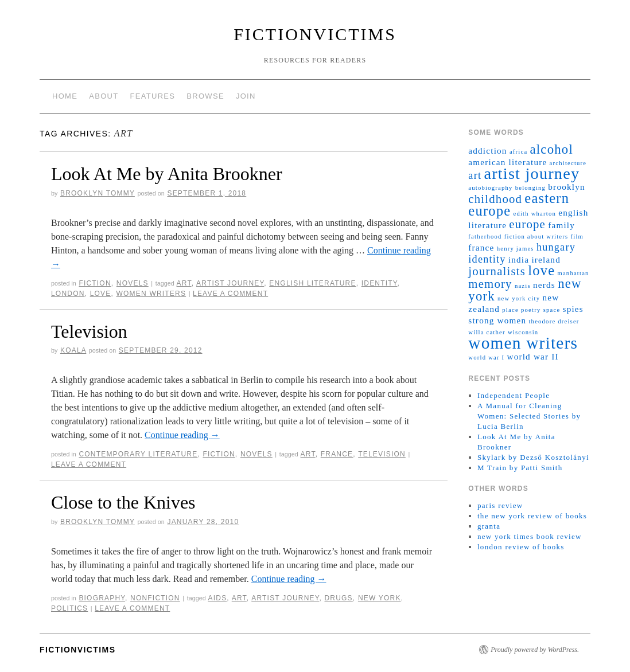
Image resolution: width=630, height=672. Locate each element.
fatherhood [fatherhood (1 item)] (485, 237)
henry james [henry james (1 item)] (516, 249)
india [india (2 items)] (519, 259)
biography (102, 598)
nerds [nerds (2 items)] (544, 285)
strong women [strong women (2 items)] (497, 320)
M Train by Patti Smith (520, 468)
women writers (151, 294)
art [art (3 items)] (475, 175)
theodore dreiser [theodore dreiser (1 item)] (554, 321)
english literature (312, 283)
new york (380, 598)
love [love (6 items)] (541, 270)
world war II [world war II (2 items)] (532, 356)
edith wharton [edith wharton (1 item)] (535, 214)
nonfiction (155, 598)
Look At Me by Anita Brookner (167, 174)
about (104, 96)
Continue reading (182, 435)
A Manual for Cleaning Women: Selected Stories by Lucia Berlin (529, 416)
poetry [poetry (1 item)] (531, 310)
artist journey (230, 283)
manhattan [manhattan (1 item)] (573, 273)
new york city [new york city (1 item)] (519, 298)
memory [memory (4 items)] (490, 284)
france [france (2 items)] (481, 247)
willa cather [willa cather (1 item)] (487, 332)
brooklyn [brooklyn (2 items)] (566, 187)
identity (380, 283)
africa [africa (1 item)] (518, 152)
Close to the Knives (123, 502)
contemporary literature (138, 454)
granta (489, 526)
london (68, 294)
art (184, 283)
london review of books (521, 547)
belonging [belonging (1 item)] (530, 188)
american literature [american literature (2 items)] (507, 162)
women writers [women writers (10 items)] (523, 343)
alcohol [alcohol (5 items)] (552, 149)
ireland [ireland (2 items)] (546, 259)
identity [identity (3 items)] (487, 259)
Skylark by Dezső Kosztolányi (533, 457)
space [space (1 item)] (552, 310)
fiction (95, 283)
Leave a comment (230, 294)
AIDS (218, 598)
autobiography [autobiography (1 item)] (490, 188)
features (153, 96)
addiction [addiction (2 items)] (487, 151)
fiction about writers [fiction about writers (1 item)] (536, 237)
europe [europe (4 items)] (527, 224)
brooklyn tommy (98, 193)
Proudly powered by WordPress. (535, 650)
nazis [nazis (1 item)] (523, 286)
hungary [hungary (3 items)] (556, 247)
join (246, 96)
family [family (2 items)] (561, 225)
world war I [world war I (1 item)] (486, 358)
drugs (338, 598)
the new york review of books (532, 516)
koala (73, 350)
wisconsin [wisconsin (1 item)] (523, 332)
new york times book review (530, 536)
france (337, 454)
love (101, 294)
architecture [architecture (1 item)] (568, 163)
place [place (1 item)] (510, 310)
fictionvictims (315, 34)
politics (69, 608)
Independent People (514, 395)
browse (205, 96)
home (65, 96)
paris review (500, 505)
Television (89, 331)
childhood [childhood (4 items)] (495, 199)
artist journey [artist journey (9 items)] (532, 173)
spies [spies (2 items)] (573, 309)
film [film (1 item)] (577, 237)
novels (133, 283)
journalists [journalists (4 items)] (497, 271)
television (382, 454)
